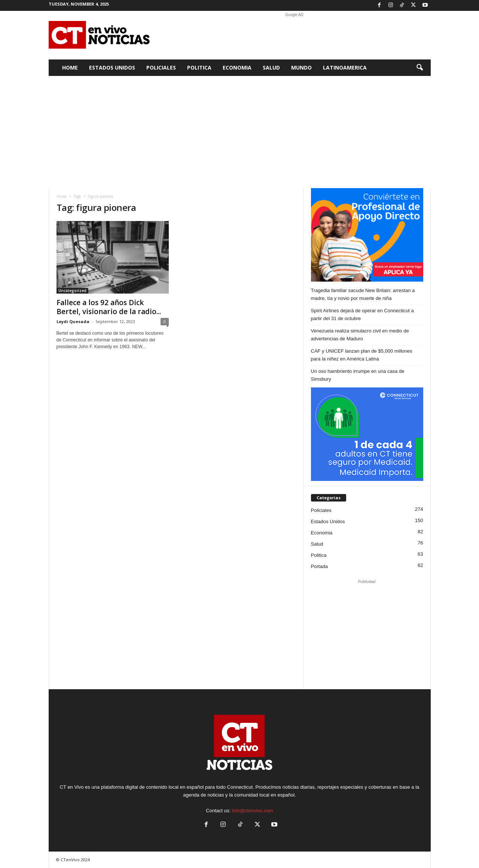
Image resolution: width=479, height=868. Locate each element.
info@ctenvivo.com (253, 811)
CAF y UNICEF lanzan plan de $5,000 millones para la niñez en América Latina (362, 355)
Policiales (161, 68)
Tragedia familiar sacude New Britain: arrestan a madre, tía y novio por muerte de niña (363, 294)
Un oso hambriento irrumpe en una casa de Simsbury (358, 375)
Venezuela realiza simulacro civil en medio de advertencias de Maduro (360, 335)
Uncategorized (72, 291)
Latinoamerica (345, 68)
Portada (320, 566)
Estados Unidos (112, 68)
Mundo (301, 68)
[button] (419, 68)
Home (70, 68)
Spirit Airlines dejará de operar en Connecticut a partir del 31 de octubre (362, 315)
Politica (199, 68)
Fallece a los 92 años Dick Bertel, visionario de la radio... (109, 307)
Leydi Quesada (73, 321)
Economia (237, 68)
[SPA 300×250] (367, 235)
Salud (271, 68)
